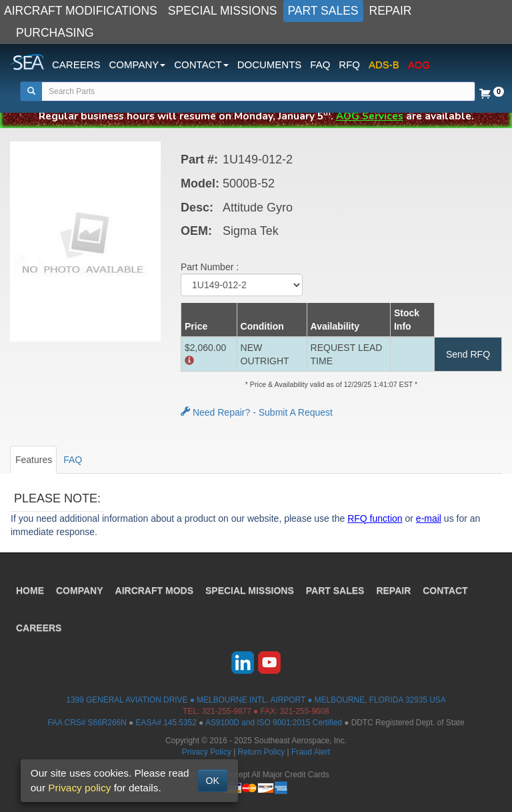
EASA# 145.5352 (166, 723)
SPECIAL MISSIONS (223, 11)
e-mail (429, 518)
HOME (30, 590)
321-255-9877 (227, 711)
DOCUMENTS (270, 64)
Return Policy (262, 752)
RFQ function (375, 518)
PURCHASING (55, 33)
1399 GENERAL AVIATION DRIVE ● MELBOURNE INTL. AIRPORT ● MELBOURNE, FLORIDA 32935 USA (256, 700)
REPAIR (391, 11)
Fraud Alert (311, 752)
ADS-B (384, 64)
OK (213, 781)
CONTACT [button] (201, 64)
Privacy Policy (207, 752)
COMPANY (80, 590)
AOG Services (370, 116)
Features (34, 460)
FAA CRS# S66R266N (87, 723)
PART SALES (323, 11)
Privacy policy (79, 788)
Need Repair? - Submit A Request (257, 412)
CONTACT (445, 590)
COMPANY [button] (138, 64)
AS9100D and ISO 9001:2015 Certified (274, 723)
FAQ (320, 64)
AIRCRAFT (154, 590)
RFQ (349, 64)
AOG (419, 64)
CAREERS (76, 64)
